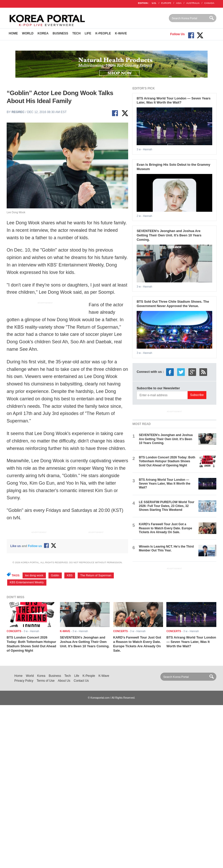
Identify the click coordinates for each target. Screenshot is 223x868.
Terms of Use (46, 681)
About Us (64, 681)
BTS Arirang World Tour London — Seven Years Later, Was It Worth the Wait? (174, 100)
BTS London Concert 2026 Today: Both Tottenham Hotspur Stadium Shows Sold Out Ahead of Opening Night (167, 461)
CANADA (209, 3)
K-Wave (121, 33)
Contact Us (81, 681)
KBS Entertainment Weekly (27, 582)
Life (88, 33)
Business (60, 33)
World (28, 33)
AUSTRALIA (193, 3)
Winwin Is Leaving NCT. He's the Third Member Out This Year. (166, 548)
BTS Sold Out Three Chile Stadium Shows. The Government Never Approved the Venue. (173, 304)
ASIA (179, 3)
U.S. (154, 3)
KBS (70, 575)
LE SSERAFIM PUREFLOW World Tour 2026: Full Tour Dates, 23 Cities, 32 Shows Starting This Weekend (167, 506)
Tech (76, 33)
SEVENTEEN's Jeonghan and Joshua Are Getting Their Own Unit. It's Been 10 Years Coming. (169, 235)
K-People (103, 33)
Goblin (55, 575)
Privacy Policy (24, 681)
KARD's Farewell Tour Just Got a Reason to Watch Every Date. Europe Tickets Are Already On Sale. (166, 528)
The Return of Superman (96, 575)
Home (13, 33)
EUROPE (166, 3)
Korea (43, 33)
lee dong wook (34, 575)
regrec (18, 112)
